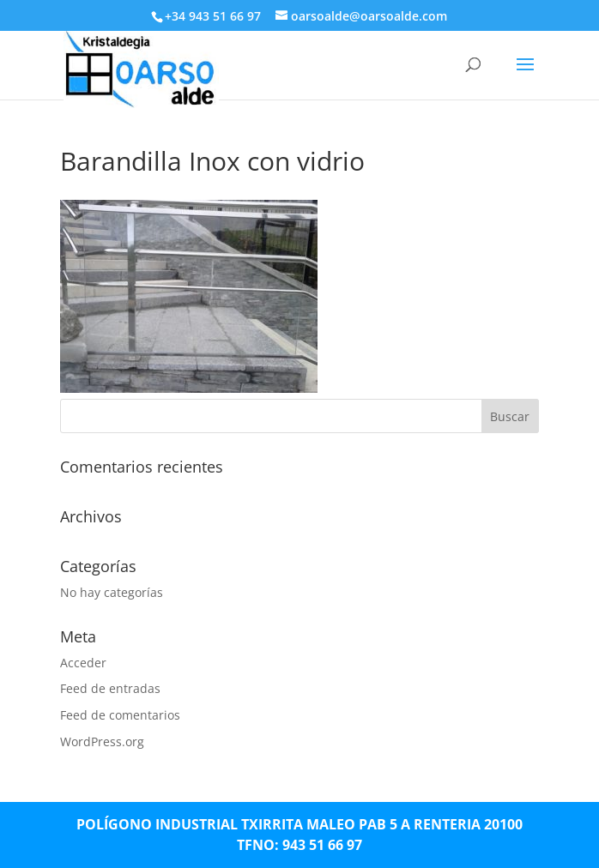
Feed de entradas (110, 688)
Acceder (83, 663)
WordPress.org (102, 741)
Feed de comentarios (120, 715)
